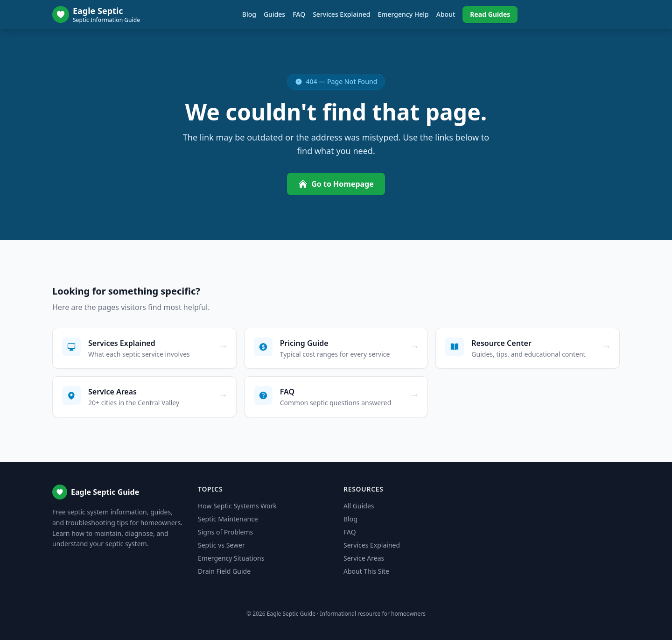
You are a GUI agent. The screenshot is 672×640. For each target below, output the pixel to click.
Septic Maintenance (228, 519)
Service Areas (364, 558)
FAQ (299, 14)
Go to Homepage (336, 184)
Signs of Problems (225, 532)
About (446, 14)
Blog (249, 14)
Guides (274, 14)
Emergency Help (403, 14)
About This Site (366, 571)
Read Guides (490, 14)
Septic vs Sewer (221, 545)
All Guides (359, 506)
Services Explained (341, 14)
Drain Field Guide (224, 571)
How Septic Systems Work (237, 506)
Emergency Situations (231, 558)
